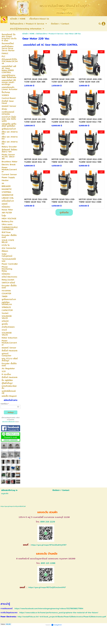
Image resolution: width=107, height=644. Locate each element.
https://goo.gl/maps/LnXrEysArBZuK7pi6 (13, 506)
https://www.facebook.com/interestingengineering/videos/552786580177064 (49, 608)
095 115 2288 (48, 563)
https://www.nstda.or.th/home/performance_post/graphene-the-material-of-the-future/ (59, 613)
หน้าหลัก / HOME (28, 34)
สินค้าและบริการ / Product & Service (50, 34)
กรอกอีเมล (5, 404)
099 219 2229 (48, 522)
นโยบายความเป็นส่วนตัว (8, 422)
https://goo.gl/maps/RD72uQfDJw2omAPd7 (47, 587)
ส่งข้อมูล (11, 412)
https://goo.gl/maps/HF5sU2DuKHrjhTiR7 (49, 545)
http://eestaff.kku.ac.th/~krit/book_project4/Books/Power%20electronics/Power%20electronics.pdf (62, 617)
